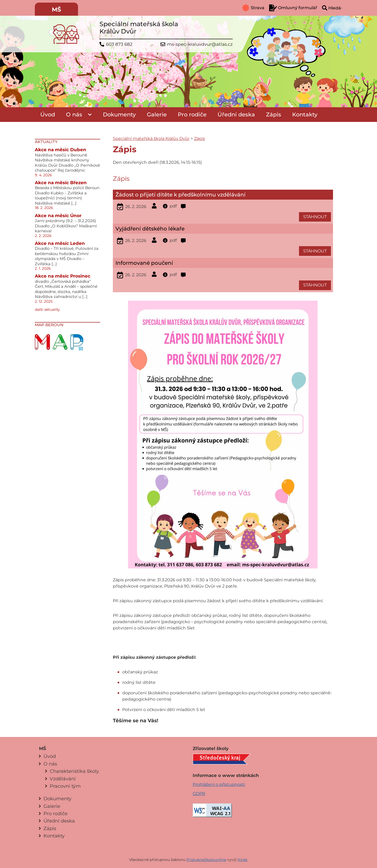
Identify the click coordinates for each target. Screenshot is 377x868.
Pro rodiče (192, 114)
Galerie (157, 114)
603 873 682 (119, 44)
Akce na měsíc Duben (60, 150)
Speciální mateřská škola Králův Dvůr (151, 139)
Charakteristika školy (74, 771)
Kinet (243, 860)
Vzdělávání (63, 779)
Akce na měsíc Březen (61, 183)
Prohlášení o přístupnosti (219, 784)
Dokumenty (119, 114)
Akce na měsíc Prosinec (63, 276)
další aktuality (47, 309)
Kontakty (305, 114)
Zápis (274, 114)
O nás (74, 114)
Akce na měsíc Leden (60, 243)
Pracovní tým (65, 786)
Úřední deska (236, 114)
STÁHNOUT (315, 217)
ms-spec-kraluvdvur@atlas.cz (200, 44)
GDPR (199, 794)
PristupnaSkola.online (206, 860)
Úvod (48, 114)
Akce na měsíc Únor (58, 216)
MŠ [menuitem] (56, 10)
